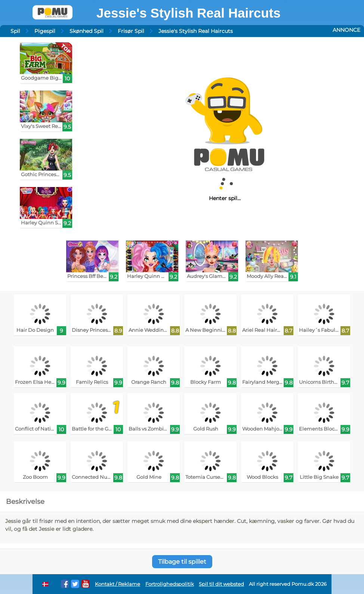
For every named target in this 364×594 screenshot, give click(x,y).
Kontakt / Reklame (118, 584)
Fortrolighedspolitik (170, 584)
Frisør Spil (131, 31)
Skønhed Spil (87, 31)
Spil (15, 31)
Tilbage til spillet (182, 562)
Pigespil (45, 31)
